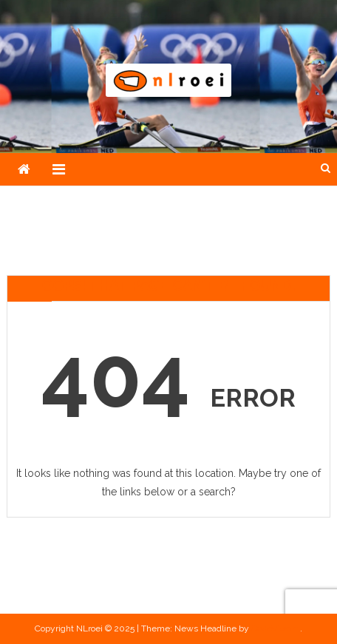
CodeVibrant (276, 628)
